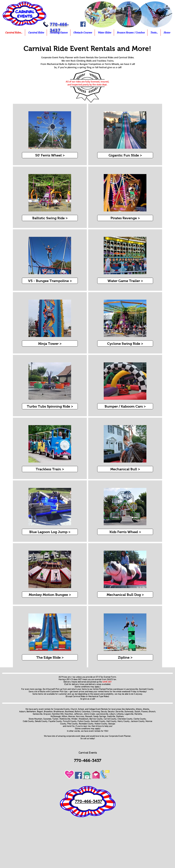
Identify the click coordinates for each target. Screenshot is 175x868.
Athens (139, 709)
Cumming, (96, 712)
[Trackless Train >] (50, 469)
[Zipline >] (125, 657)
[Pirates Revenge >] (125, 218)
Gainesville (38, 714)
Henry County (123, 721)
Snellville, (111, 717)
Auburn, (23, 712)
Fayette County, (55, 721)
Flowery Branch (148, 712)
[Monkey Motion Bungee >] (50, 595)
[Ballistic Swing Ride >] (50, 218)
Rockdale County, (87, 724)
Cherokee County (125, 719)
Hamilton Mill (58, 714)
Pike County (73, 724)
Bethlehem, (31, 712)
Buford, (78, 712)
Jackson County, (138, 721)
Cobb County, (29, 721)
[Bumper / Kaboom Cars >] (125, 406)
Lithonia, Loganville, (125, 714)
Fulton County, (84, 721)
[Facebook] (83, 24)
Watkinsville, (65, 719)
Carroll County (110, 719)
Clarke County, (140, 719)
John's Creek (89, 714)
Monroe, (72, 717)
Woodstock (83, 719)
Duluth (137, 712)
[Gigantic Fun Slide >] (125, 155)
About (69, 773)
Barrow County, (97, 719)
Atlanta (146, 709)
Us (69, 776)
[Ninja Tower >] (50, 343)
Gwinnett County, (99, 721)
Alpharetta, (130, 709)
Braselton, (48, 712)
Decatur (111, 712)
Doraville (119, 712)
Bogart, (40, 712)
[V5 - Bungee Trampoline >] (50, 281)
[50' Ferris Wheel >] (50, 155)
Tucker (55, 719)
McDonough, (56, 717)
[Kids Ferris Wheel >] (125, 532)
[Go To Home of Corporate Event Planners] (87, 774)
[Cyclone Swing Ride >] (125, 343)
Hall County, (112, 721)
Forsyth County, (70, 721)
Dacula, (104, 712)
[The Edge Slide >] (50, 657)
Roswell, (89, 717)
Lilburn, (113, 714)
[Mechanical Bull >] (125, 469)
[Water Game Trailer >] (125, 281)
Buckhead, (70, 712)
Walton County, (101, 724)
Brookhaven (59, 712)
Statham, (120, 717)
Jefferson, (78, 714)
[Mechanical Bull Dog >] (125, 595)
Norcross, (80, 717)
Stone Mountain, (36, 719)
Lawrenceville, (102, 714)
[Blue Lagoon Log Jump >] (50, 532)
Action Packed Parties (103, 689)
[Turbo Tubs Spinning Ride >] (50, 406)
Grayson (47, 714)
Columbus (86, 712)
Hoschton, (69, 714)
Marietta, (138, 714)
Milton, (65, 717)
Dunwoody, (129, 712)
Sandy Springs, (100, 717)
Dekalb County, (41, 721)
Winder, (75, 719)
